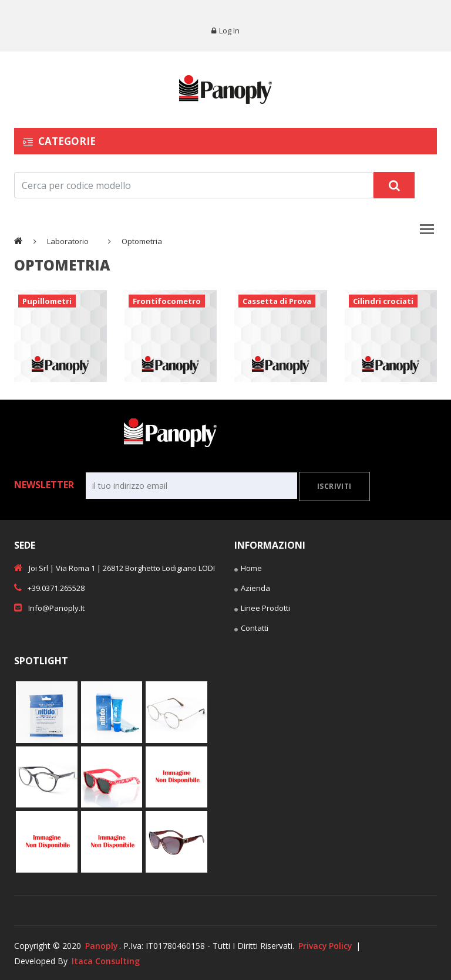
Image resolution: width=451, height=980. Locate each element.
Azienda (252, 590)
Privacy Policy (326, 946)
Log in (225, 31)
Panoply (102, 946)
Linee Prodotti (262, 610)
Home (248, 570)
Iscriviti (334, 487)
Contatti (251, 630)
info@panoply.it (49, 608)
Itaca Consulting (106, 960)
